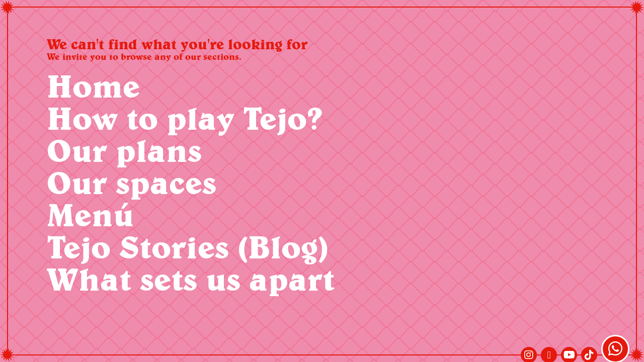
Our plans (124, 150)
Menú (90, 214)
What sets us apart (191, 279)
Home (93, 86)
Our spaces (132, 182)
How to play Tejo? (185, 118)
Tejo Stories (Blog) (188, 247)
